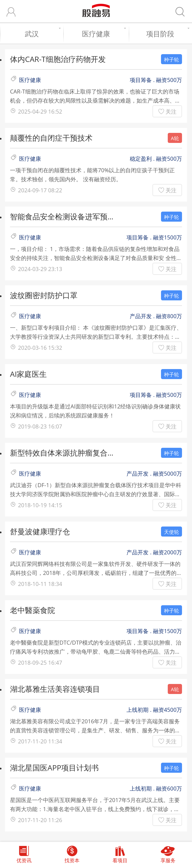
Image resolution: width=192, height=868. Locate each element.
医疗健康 (103, 34)
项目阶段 (167, 34)
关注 (171, 111)
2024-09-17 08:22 (40, 190)
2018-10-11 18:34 (40, 584)
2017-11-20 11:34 (40, 741)
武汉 (42, 34)
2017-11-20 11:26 (40, 820)
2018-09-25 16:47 (40, 662)
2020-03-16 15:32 (40, 348)
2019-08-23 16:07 (40, 426)
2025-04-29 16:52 (40, 111)
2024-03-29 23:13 (40, 269)
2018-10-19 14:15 (40, 505)
